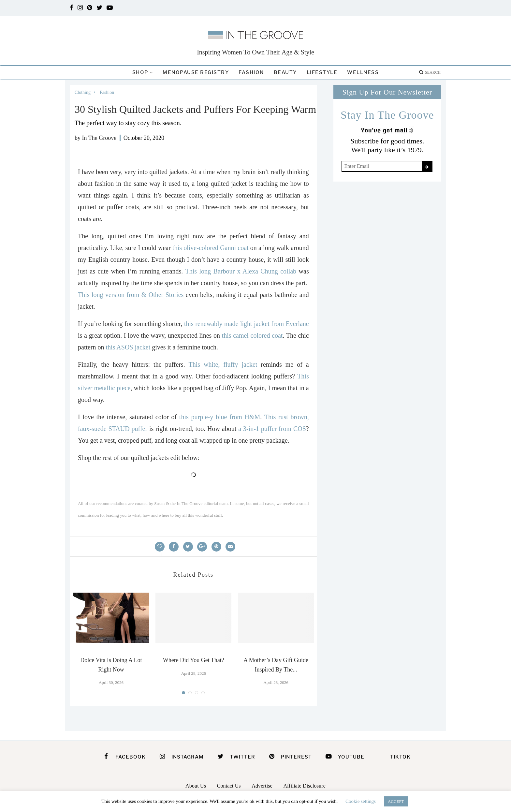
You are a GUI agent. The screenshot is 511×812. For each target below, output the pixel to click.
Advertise (262, 786)
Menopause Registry (196, 72)
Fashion (251, 72)
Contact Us (229, 786)
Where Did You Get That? (194, 660)
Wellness (363, 72)
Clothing (83, 92)
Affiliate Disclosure (304, 786)
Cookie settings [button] (361, 801)
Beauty (285, 72)
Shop (140, 72)
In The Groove (99, 138)
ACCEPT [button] (396, 801)
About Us (196, 786)
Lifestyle (322, 72)
